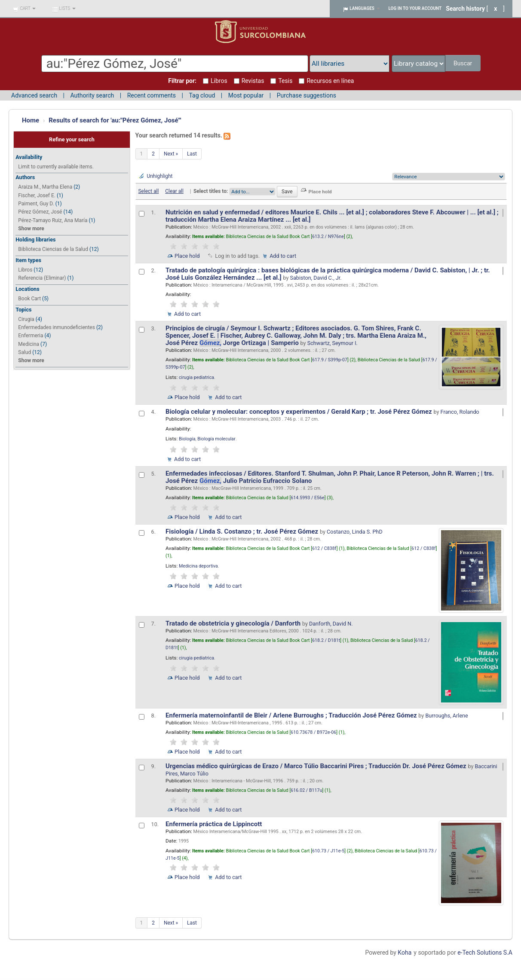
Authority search (92, 95)
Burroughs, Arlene (446, 716)
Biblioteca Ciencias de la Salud (53, 249)
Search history (465, 9)
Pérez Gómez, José (40, 212)
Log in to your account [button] (415, 8)
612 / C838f (324, 548)
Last (192, 154)
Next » (171, 154)
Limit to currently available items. (56, 167)
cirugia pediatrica (196, 377)
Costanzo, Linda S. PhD (355, 532)
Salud (25, 352)
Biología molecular (216, 439)
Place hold (187, 256)
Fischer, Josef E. (37, 195)
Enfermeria (31, 336)
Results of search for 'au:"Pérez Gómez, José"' (115, 120)
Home (31, 120)
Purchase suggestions (306, 95)
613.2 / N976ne (328, 237)
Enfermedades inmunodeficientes (57, 327)
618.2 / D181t (326, 640)
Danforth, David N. (331, 624)
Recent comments (152, 95)
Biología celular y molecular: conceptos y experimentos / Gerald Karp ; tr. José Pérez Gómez (299, 412)
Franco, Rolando (460, 412)
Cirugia (26, 319)
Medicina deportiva (198, 566)
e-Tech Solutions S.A (485, 953)
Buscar (464, 63)
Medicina (29, 344)
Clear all (174, 191)
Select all (149, 191)
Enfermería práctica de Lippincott (215, 824)
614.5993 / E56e (307, 498)
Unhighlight (160, 176)
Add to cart (283, 256)
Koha (405, 953)
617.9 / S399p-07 (330, 360)
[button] (24, 9)
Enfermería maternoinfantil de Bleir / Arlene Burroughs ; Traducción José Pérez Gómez (292, 715)
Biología (187, 439)
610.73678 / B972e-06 (313, 732)
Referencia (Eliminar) (42, 278)
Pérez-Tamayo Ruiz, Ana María (53, 220)
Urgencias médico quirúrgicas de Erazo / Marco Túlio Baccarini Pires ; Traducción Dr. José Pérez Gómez (317, 766)
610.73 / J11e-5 (328, 851)
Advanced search (34, 95)
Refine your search (72, 139)
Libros (25, 270)
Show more (31, 229)
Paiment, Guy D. (36, 204)
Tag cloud (202, 95)
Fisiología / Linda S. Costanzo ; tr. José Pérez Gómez (243, 531)
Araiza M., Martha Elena (45, 187)
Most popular (246, 95)
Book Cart (29, 299)
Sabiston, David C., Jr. (316, 278)
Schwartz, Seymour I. (333, 343)
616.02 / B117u (306, 790)
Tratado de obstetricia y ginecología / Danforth (234, 623)
